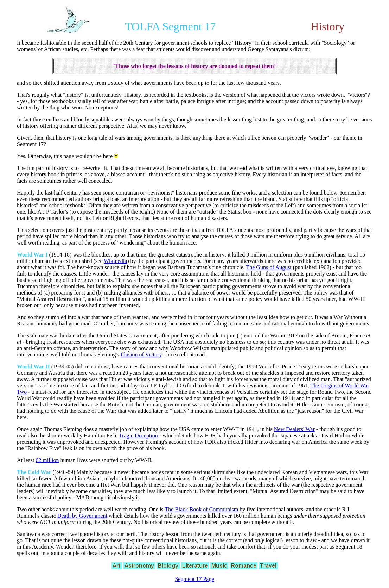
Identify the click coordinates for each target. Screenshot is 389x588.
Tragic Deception (138, 435)
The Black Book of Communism (201, 509)
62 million (47, 460)
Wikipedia (115, 261)
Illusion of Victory (141, 355)
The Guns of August (269, 267)
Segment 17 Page (194, 579)
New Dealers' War (294, 429)
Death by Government (82, 516)
